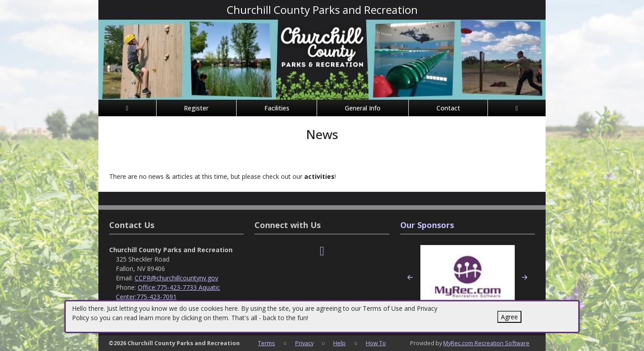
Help (339, 343)
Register (196, 108)
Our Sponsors (427, 225)
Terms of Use (383, 308)
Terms (267, 343)
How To (376, 343)
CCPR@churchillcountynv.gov (176, 278)
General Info (363, 108)
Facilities (277, 108)
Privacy (304, 343)
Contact (448, 108)
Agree (509, 317)
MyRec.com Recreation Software (486, 343)
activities (319, 176)
